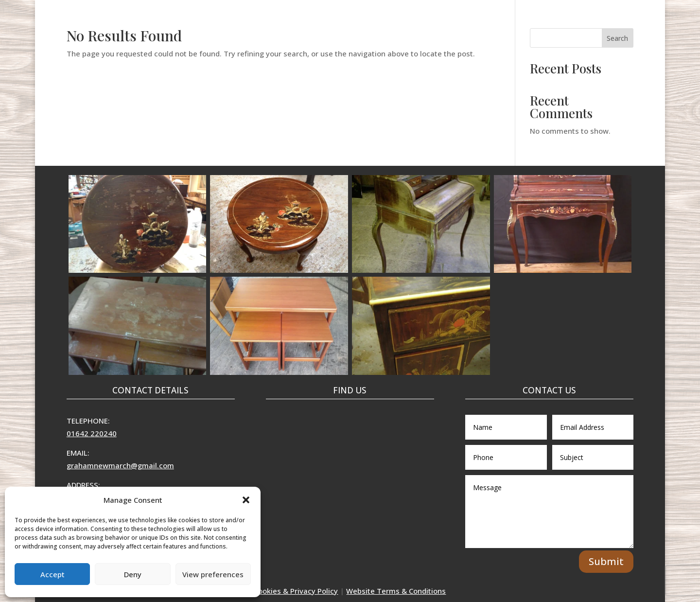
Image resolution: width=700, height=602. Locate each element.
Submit (606, 561)
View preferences (213, 574)
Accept (52, 574)
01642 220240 (92, 433)
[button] (246, 500)
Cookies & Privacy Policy (296, 591)
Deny (133, 574)
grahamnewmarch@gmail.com (120, 465)
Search (617, 38)
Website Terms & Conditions (396, 591)
